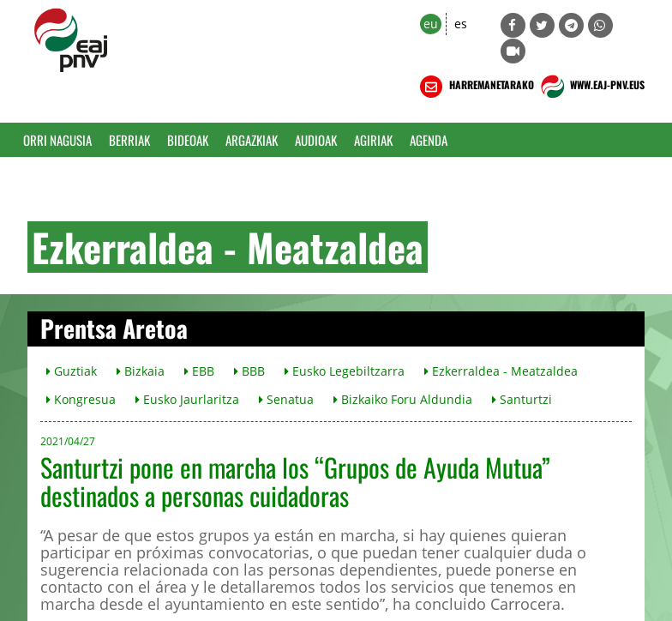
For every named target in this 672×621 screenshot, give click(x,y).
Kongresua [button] (81, 399)
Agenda (429, 140)
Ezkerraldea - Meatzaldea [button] (501, 371)
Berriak (129, 140)
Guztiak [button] (72, 371)
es (461, 24)
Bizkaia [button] (141, 371)
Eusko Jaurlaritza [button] (187, 399)
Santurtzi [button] (522, 399)
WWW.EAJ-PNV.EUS (591, 87)
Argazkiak (252, 140)
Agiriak (373, 140)
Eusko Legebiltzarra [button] (345, 371)
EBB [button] (199, 371)
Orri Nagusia (57, 140)
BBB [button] (249, 371)
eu (431, 24)
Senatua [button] (286, 399)
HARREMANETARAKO (475, 87)
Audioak (316, 140)
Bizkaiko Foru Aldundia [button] (403, 399)
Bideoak (188, 140)
